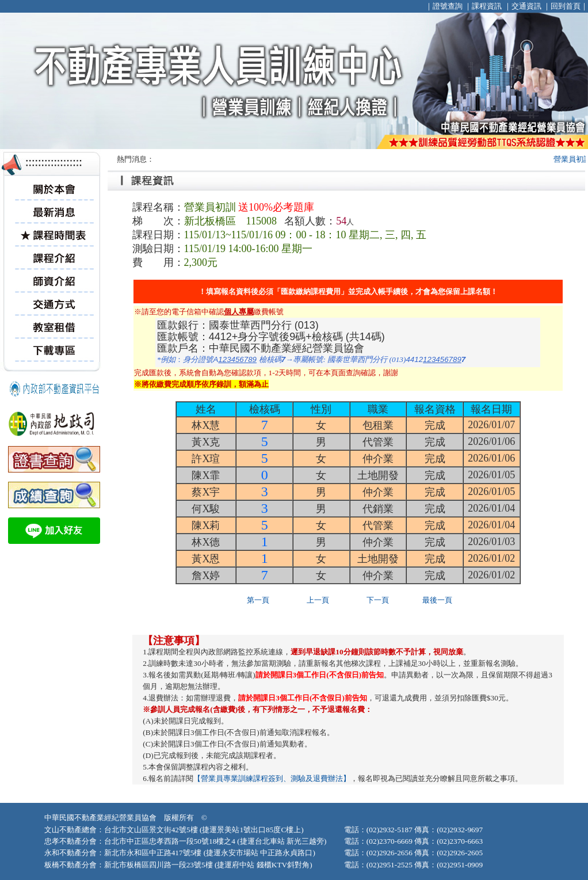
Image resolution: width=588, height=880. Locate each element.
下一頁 (378, 600)
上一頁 (318, 600)
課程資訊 (487, 6)
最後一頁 (437, 600)
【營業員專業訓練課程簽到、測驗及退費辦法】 (272, 778)
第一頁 (258, 600)
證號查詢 (448, 6)
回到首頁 (566, 6)
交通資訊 (526, 6)
